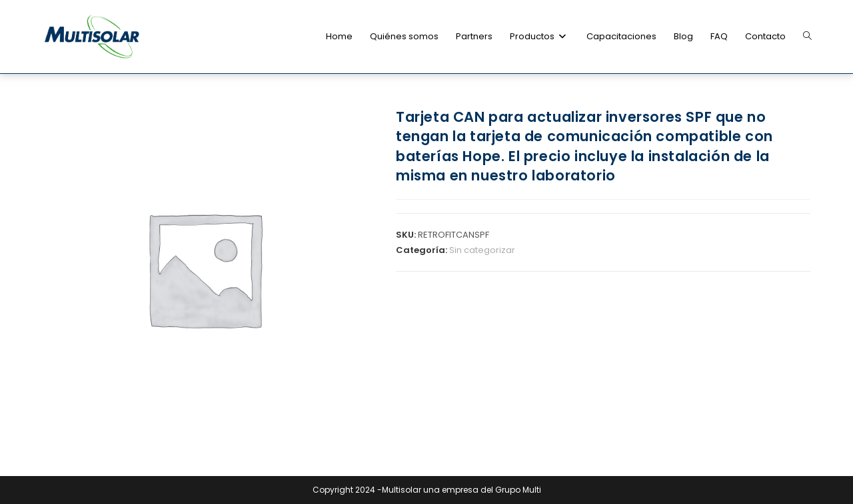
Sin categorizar (482, 250)
